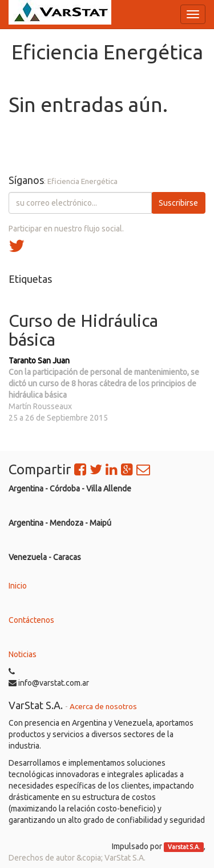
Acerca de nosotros (103, 706)
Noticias (23, 654)
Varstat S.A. (184, 847)
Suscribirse (178, 203)
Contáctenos (31, 620)
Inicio (18, 586)
